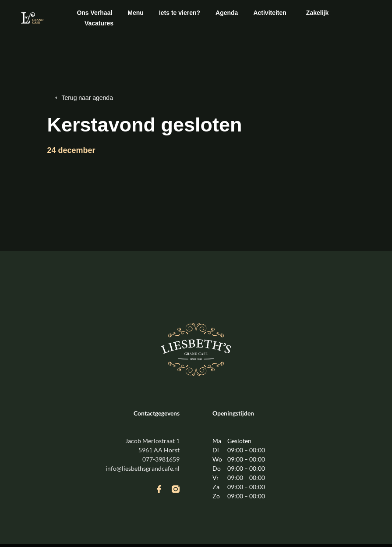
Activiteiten (272, 13)
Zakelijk (317, 13)
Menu (136, 13)
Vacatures (99, 23)
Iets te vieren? (180, 13)
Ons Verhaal (94, 13)
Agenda (227, 13)
